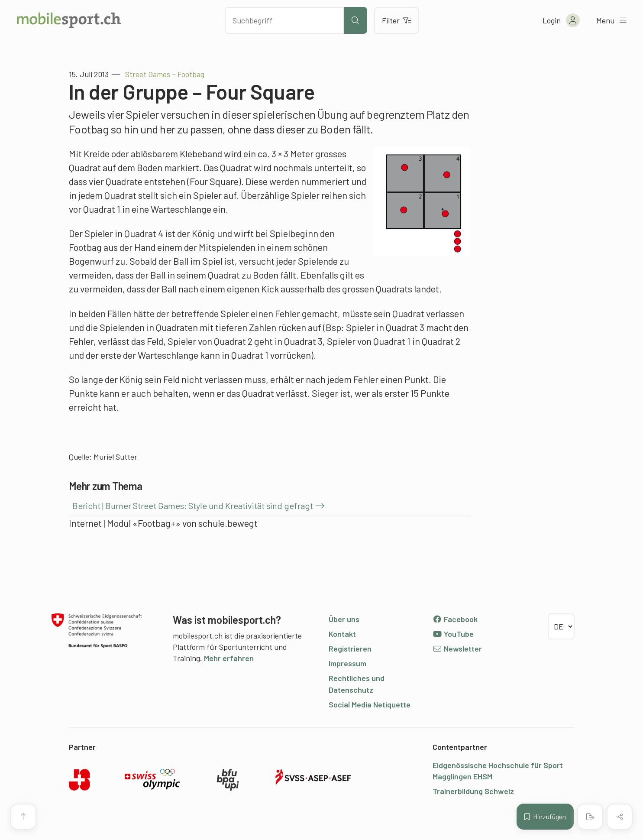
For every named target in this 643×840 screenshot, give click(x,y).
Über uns (344, 619)
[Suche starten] (355, 20)
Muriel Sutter (115, 457)
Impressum (347, 663)
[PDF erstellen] (590, 817)
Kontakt (342, 634)
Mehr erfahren (229, 658)
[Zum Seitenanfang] (23, 817)
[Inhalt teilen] (620, 817)
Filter (396, 20)
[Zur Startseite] (69, 20)
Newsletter (457, 649)
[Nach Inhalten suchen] (284, 20)
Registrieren (350, 649)
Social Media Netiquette (370, 704)
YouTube (453, 634)
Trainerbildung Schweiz (473, 791)
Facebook (455, 619)
